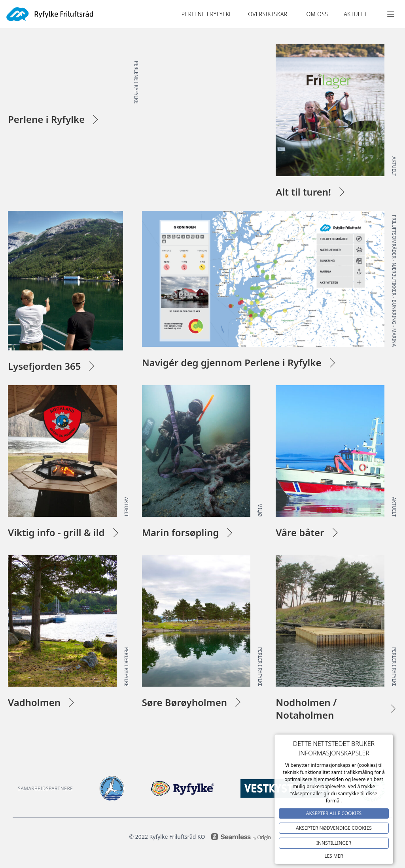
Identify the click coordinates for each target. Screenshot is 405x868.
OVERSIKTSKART (269, 14)
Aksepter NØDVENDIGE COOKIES (334, 828)
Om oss (317, 14)
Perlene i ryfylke (207, 14)
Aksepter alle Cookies (334, 813)
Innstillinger (334, 843)
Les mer (334, 856)
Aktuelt (355, 14)
